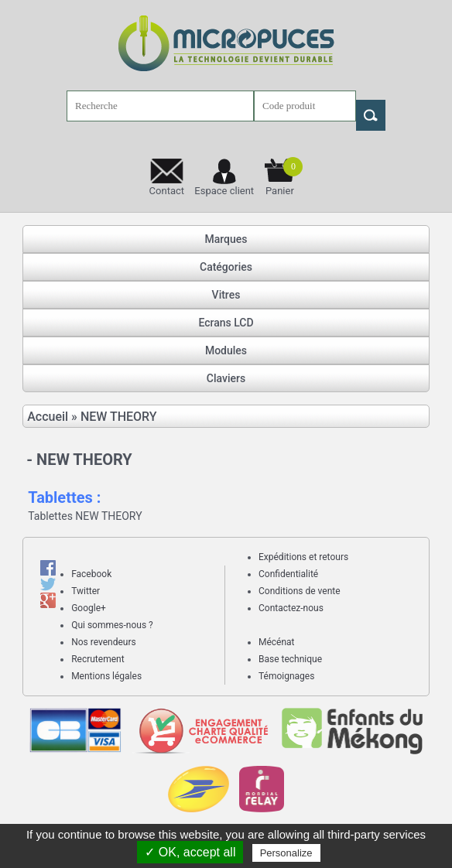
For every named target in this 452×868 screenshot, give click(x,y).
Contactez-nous (291, 608)
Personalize (286, 853)
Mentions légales (106, 676)
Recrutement (98, 659)
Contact (167, 191)
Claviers (226, 378)
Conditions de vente (300, 591)
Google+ (89, 608)
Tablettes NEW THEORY (85, 516)
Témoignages (286, 676)
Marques (226, 239)
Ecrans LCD (226, 323)
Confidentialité (288, 574)
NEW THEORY (119, 417)
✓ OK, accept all (190, 852)
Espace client (224, 191)
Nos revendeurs (104, 642)
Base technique (290, 659)
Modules (226, 350)
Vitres (226, 295)
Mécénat (277, 642)
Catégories (226, 267)
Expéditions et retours (303, 557)
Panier (284, 177)
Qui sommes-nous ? (112, 625)
